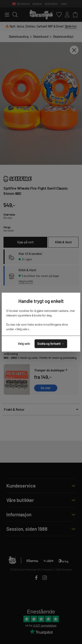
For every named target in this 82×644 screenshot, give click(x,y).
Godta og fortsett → (51, 344)
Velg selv (24, 344)
